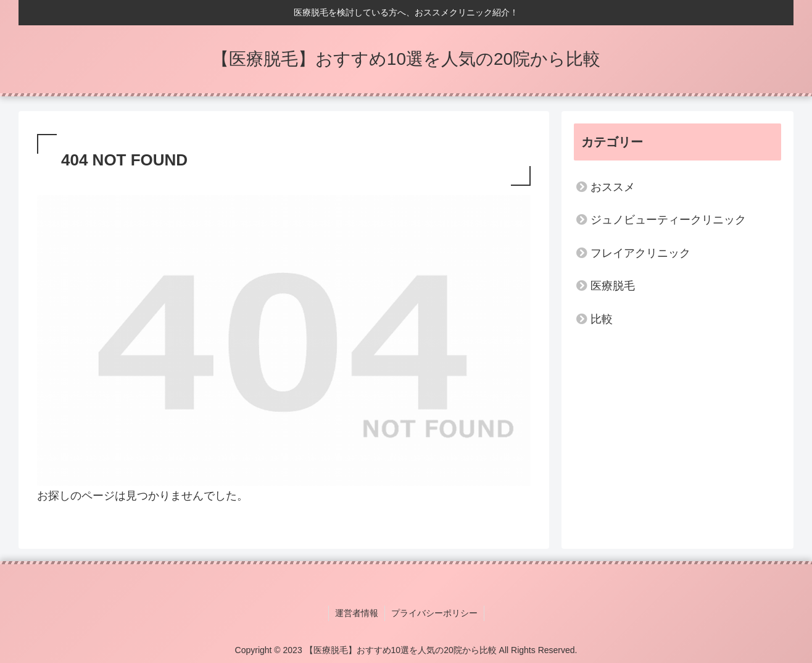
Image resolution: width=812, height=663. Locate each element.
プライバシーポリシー (434, 613)
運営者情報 (357, 613)
